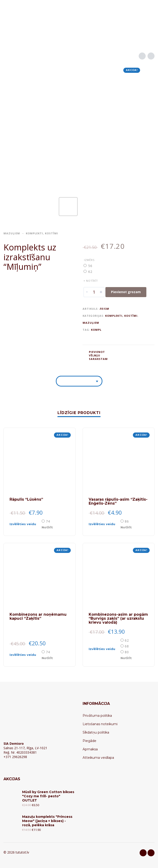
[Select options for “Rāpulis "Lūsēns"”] (25, 524)
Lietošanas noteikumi (100, 724)
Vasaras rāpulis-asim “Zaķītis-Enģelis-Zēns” (118, 501)
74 (48, 521)
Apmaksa (90, 749)
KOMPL (96, 330)
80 (127, 652)
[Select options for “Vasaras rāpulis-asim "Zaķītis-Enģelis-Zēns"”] (104, 524)
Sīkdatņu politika (96, 732)
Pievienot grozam (126, 292)
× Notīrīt (91, 281)
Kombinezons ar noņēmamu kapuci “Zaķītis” (38, 616)
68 (127, 646)
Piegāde (89, 741)
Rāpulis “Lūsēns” (26, 499)
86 (127, 521)
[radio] (91, 266)
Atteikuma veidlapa (98, 758)
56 (90, 266)
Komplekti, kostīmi (42, 233)
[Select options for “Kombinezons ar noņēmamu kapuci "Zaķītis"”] (25, 655)
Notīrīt (47, 527)
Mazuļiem (12, 233)
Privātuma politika (97, 716)
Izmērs (89, 260)
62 (90, 272)
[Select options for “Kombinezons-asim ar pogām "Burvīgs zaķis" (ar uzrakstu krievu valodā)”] (104, 649)
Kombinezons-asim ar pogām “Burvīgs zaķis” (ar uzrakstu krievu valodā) (118, 618)
